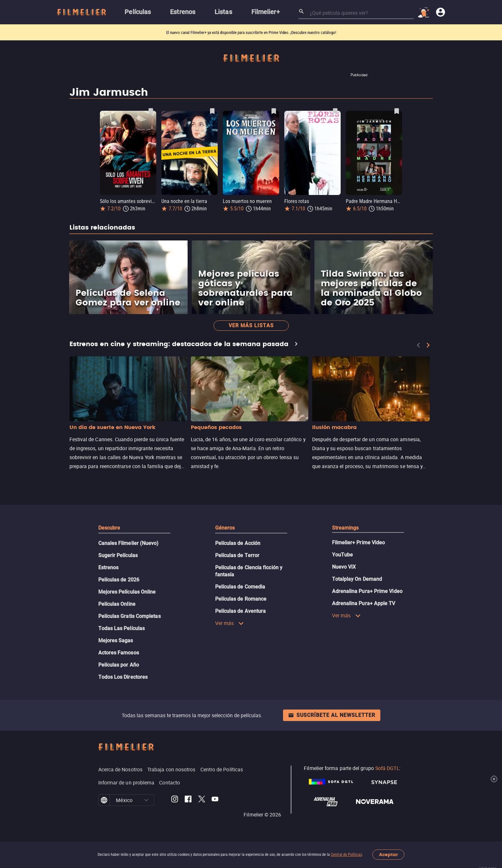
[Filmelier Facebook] (188, 800)
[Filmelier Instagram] (175, 800)
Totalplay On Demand (357, 579)
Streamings (345, 528)
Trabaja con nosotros (171, 769)
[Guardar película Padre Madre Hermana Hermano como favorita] (397, 111)
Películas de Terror (237, 555)
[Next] (428, 345)
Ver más (230, 623)
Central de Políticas (346, 855)
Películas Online (117, 604)
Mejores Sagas (116, 641)
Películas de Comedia (240, 587)
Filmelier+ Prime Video (359, 543)
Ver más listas (251, 325)
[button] (146, 800)
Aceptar (389, 855)
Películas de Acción (238, 543)
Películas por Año (119, 665)
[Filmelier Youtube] (215, 800)
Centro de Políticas (222, 769)
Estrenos (109, 568)
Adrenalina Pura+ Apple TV (364, 603)
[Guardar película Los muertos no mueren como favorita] (274, 111)
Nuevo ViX (344, 567)
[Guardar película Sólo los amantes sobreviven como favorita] (151, 111)
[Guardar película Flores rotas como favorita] (335, 111)
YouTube (343, 555)
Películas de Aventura (241, 611)
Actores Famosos (119, 653)
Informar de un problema (126, 783)
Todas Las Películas (122, 628)
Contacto (170, 783)
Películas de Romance (241, 599)
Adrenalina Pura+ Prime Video (367, 591)
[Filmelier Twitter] (202, 800)
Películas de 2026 (119, 580)
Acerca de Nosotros (120, 769)
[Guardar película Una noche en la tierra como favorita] (212, 111)
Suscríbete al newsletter (332, 715)
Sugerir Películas (118, 555)
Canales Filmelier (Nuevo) (129, 543)
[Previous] (418, 345)
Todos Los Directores (123, 677)
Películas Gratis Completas (130, 616)
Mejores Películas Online (127, 592)
